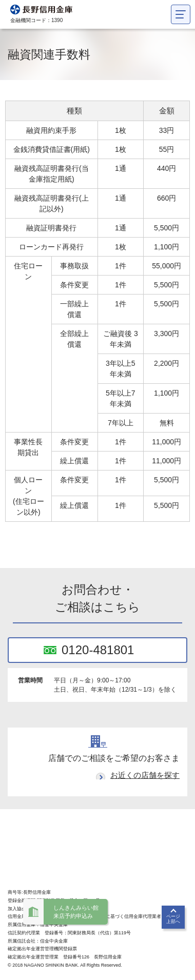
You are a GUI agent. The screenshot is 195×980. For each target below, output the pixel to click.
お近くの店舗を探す (145, 775)
